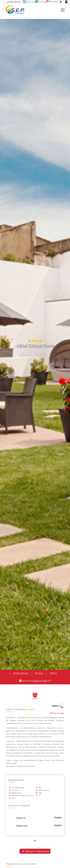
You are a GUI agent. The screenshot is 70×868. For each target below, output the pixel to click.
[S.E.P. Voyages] (29, 10)
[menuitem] (62, 10)
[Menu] (62, 10)
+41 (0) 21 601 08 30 (15, 2)
